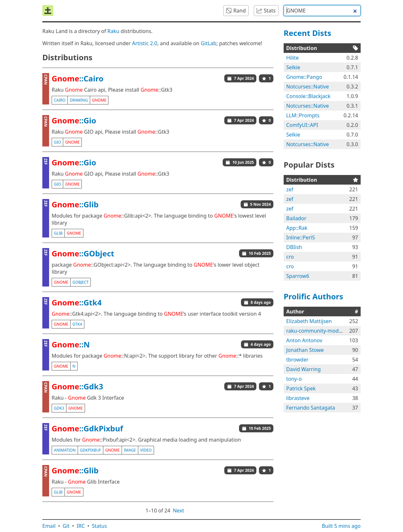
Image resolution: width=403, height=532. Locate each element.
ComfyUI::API (302, 125)
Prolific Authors (313, 296)
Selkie (293, 67)
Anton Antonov (304, 340)
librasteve (298, 398)
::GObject (83, 253)
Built (341, 526)
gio (57, 142)
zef (290, 189)
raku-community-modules (317, 331)
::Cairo (77, 78)
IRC (81, 526)
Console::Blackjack (308, 96)
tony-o (294, 379)
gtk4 (77, 324)
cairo (60, 100)
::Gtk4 (77, 302)
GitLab (209, 43)
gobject (81, 282)
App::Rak (297, 228)
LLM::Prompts (303, 115)
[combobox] (322, 11)
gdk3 (59, 408)
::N (71, 344)
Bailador (296, 218)
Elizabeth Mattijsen (309, 321)
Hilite (292, 58)
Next (179, 511)
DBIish (294, 247)
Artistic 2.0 (145, 43)
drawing (79, 100)
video (146, 450)
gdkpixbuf (90, 450)
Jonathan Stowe (305, 350)
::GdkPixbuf (87, 428)
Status (99, 526)
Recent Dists (307, 33)
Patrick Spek (301, 388)
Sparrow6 (298, 276)
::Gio (74, 120)
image (130, 450)
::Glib (75, 204)
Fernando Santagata (311, 408)
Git (66, 526)
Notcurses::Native (308, 87)
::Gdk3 (77, 386)
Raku (113, 31)
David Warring (304, 369)
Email (49, 526)
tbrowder (297, 360)
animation (65, 450)
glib (58, 233)
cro (290, 257)
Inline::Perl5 (301, 237)
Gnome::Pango (304, 77)
